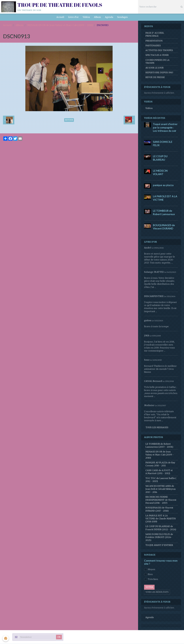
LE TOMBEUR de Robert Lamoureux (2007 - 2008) (159, 446)
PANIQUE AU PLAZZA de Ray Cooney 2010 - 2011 (160, 464)
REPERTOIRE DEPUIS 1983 (159, 73)
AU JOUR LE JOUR (154, 68)
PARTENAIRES (153, 46)
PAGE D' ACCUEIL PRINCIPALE (155, 35)
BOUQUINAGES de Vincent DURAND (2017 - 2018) (159, 509)
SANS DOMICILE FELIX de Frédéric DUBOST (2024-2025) (159, 537)
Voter (149, 587)
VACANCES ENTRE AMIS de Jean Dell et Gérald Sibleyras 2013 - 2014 (160, 489)
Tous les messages (157, 428)
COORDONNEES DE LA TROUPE (157, 62)
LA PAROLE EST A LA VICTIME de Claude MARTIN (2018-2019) (161, 519)
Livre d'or (73, 17)
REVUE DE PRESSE (155, 77)
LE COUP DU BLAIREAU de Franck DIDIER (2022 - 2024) (161, 528)
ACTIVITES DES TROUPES (159, 50)
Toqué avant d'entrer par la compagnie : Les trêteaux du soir (165, 128)
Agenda (109, 17)
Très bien (151, 579)
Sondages (122, 17)
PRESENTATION (154, 41)
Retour (69, 120)
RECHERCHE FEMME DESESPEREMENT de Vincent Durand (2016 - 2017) (161, 500)
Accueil (60, 17)
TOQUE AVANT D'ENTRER (159, 545)
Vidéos (86, 17)
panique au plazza (163, 185)
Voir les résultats (157, 592)
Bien (148, 575)
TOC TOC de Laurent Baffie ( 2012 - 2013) (161, 480)
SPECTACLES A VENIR (157, 55)
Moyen (150, 570)
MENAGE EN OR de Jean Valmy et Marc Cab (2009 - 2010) (60, 25)
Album (97, 17)
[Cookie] (6, 638)
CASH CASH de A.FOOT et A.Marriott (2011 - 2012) (159, 472)
